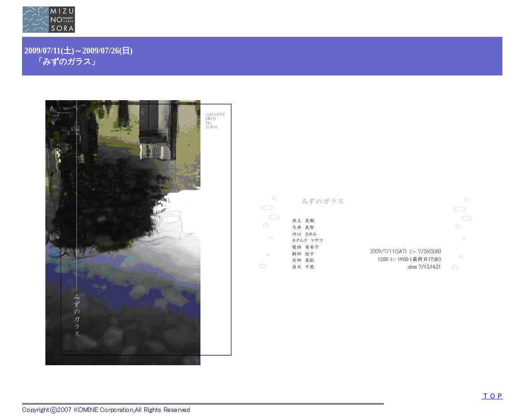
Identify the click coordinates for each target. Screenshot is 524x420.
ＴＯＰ (493, 396)
